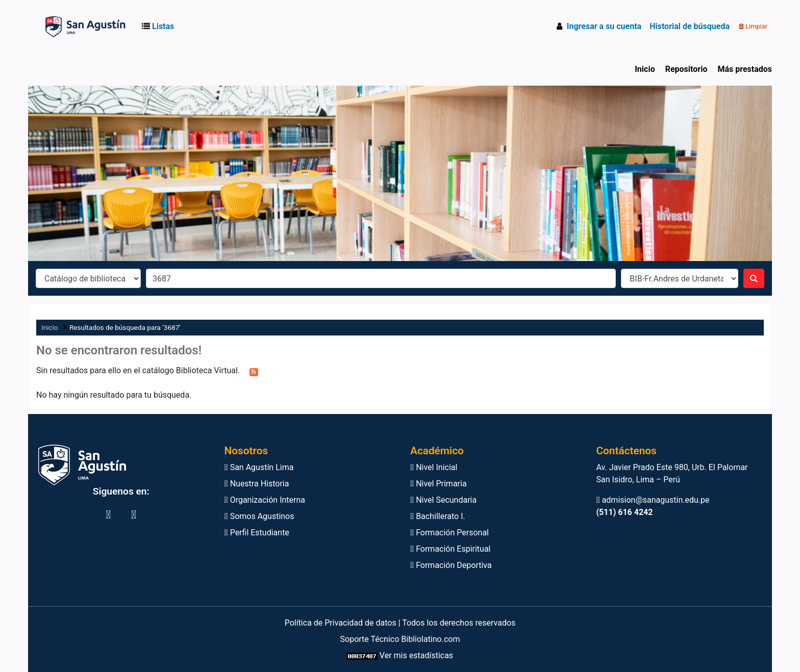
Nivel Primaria (439, 484)
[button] (160, 27)
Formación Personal (449, 533)
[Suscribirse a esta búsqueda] (254, 371)
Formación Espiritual (450, 549)
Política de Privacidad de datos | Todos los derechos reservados (400, 623)
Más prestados (745, 69)
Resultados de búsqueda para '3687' (125, 327)
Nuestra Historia (257, 484)
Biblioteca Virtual (58, 27)
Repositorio (686, 69)
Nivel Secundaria (443, 500)
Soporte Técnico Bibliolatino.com (400, 639)
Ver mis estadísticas (416, 655)
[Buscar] (754, 278)
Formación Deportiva (451, 565)
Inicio (645, 69)
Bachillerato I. (438, 516)
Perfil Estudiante (257, 533)
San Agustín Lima (259, 467)
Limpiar (753, 26)
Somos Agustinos (259, 516)
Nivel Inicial (434, 467)
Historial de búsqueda (690, 26)
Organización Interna (265, 500)
